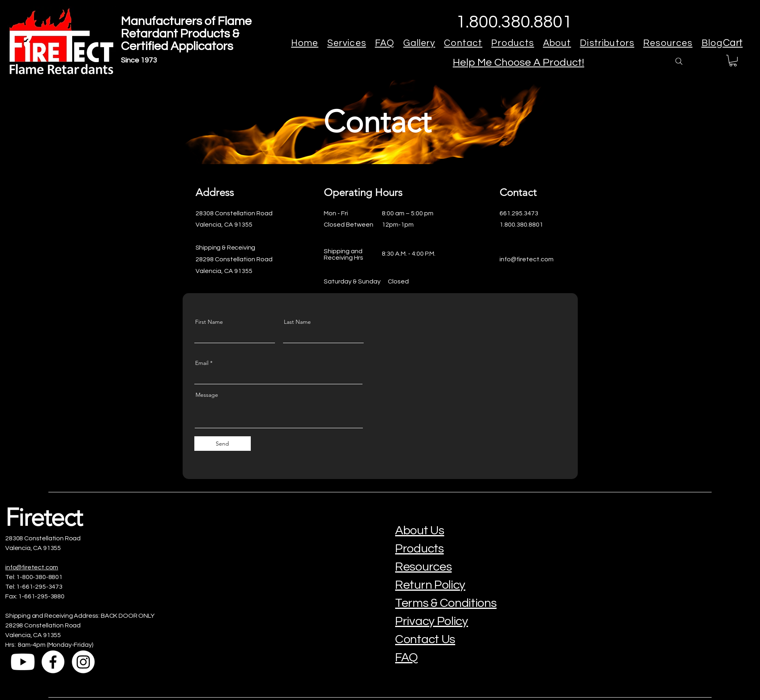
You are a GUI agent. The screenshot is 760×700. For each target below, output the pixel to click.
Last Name (297, 322)
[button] (733, 61)
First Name (209, 322)
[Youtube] (23, 662)
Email (202, 363)
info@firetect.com (32, 567)
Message (207, 395)
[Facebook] (53, 662)
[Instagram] (83, 662)
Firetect (44, 517)
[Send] (223, 444)
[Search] (679, 61)
